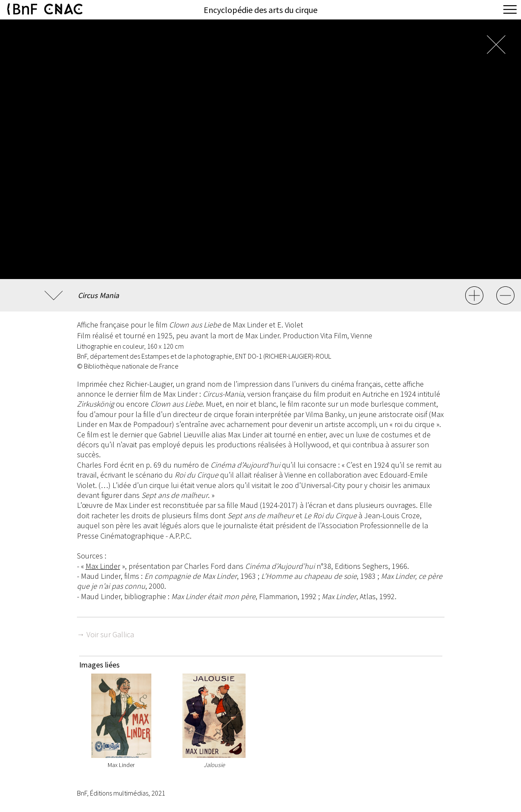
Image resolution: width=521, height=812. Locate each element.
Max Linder (103, 566)
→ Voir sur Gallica (105, 634)
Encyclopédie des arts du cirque (260, 10)
